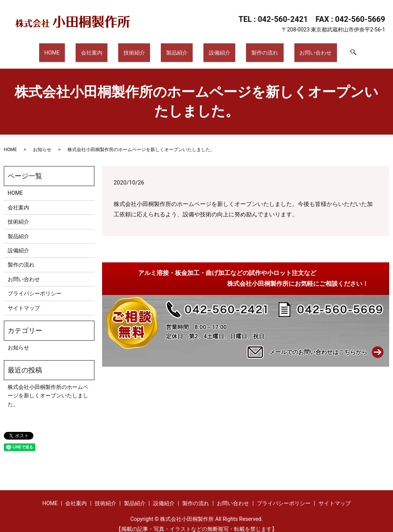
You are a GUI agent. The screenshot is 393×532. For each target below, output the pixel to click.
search (324, 49)
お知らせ (42, 142)
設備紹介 (211, 49)
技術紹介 (142, 49)
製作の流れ (248, 49)
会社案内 (108, 49)
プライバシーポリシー (35, 286)
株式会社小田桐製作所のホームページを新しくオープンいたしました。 (48, 388)
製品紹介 (177, 49)
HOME (77, 49)
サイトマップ (24, 300)
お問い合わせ (291, 49)
